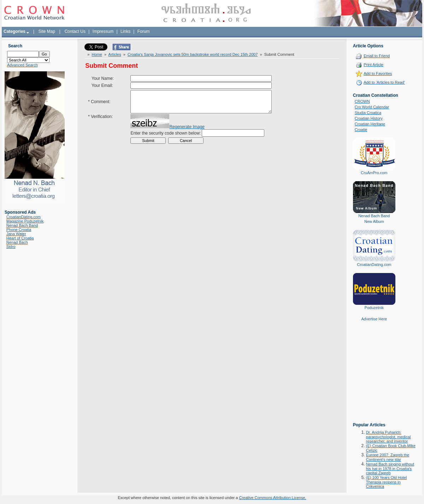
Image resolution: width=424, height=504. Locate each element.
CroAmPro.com (374, 173)
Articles (115, 54)
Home (97, 54)
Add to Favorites (378, 73)
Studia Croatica (368, 113)
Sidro (11, 247)
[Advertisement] (374, 377)
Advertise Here (374, 319)
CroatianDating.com (23, 217)
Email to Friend (377, 56)
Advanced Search (22, 65)
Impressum (103, 31)
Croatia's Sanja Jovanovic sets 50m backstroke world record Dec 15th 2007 (193, 54)
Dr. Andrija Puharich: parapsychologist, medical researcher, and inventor (388, 437)
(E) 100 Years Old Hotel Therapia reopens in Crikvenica (387, 482)
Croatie (361, 130)
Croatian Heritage (370, 124)
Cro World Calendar (372, 107)
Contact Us (75, 31)
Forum (144, 31)
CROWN (362, 101)
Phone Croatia (19, 230)
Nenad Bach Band (22, 225)
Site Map (47, 31)
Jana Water (16, 234)
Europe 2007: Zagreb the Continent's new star (388, 457)
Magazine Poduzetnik (25, 221)
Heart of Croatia (20, 238)
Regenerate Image (187, 132)
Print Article (373, 65)
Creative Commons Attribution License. (272, 498)
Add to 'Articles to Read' (384, 82)
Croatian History (369, 118)
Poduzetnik (374, 308)
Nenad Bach (17, 242)
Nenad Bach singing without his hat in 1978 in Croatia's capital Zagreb (390, 469)
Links (125, 31)
